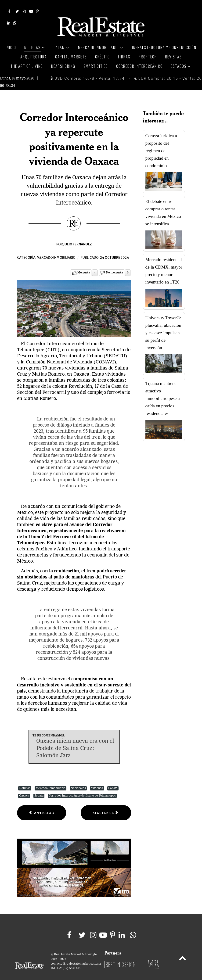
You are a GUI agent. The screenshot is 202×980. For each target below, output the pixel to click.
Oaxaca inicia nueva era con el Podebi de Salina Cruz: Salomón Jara (75, 740)
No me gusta (114, 265)
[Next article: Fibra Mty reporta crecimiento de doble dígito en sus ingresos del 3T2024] (106, 805)
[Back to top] (182, 951)
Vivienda (97, 780)
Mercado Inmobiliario (50, 780)
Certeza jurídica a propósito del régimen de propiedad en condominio (161, 142)
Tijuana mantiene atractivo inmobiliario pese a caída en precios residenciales (163, 390)
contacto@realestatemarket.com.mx (76, 956)
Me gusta (84, 265)
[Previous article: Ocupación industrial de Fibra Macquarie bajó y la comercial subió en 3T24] (42, 805)
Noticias (25, 780)
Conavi (113, 780)
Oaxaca (24, 788)
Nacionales (78, 780)
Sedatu (39, 788)
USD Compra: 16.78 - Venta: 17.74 (88, 70)
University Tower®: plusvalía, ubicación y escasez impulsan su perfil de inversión (163, 325)
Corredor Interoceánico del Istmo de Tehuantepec (82, 788)
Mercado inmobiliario (56, 250)
